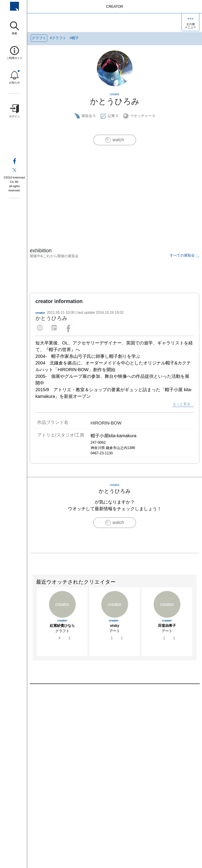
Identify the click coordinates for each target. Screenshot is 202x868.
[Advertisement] (115, 187)
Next (196, 618)
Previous (33, 618)
